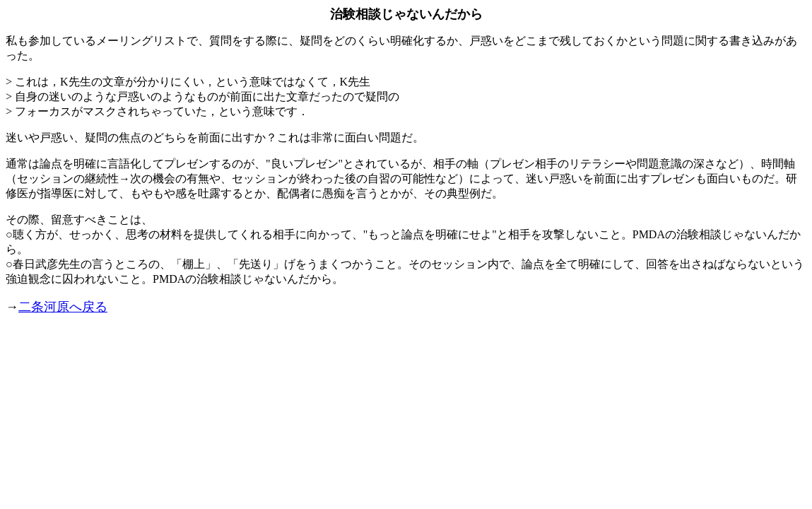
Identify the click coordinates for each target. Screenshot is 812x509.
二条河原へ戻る (63, 307)
